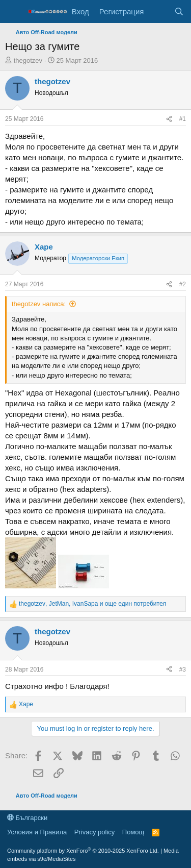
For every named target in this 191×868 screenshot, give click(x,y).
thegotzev (28, 60)
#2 (183, 284)
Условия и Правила (37, 832)
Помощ (133, 832)
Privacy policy (94, 832)
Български (27, 818)
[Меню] (14, 12)
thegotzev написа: (39, 304)
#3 (183, 669)
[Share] (169, 119)
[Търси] (179, 11)
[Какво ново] (159, 11)
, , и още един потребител (92, 604)
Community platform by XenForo (83, 851)
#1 (183, 119)
